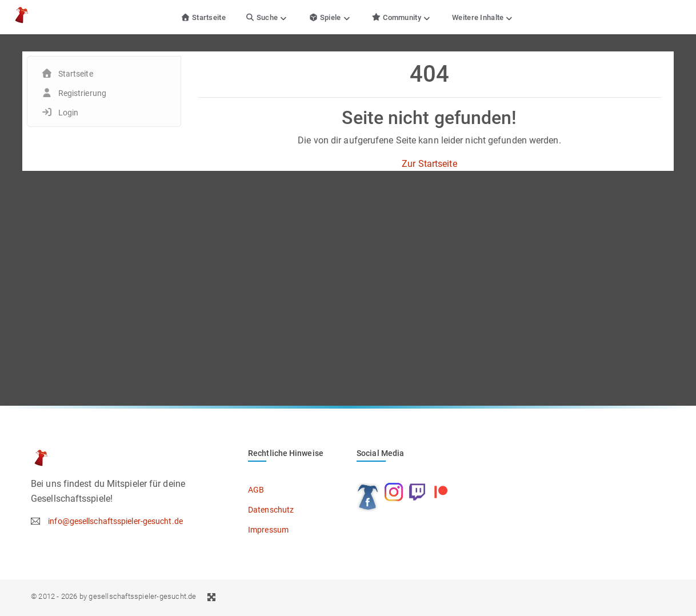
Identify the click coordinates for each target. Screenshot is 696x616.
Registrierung (82, 93)
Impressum (268, 530)
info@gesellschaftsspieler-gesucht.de (115, 521)
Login (69, 113)
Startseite (203, 17)
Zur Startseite (429, 164)
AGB (256, 490)
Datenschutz (271, 510)
